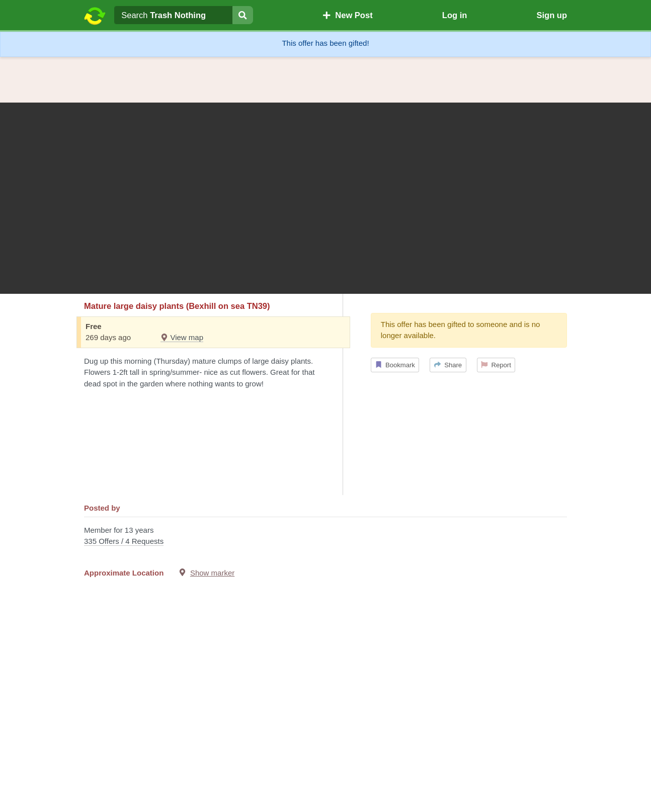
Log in (455, 15)
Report (496, 365)
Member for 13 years (326, 537)
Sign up (552, 15)
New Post (348, 15)
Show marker (212, 573)
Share (448, 365)
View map (182, 337)
